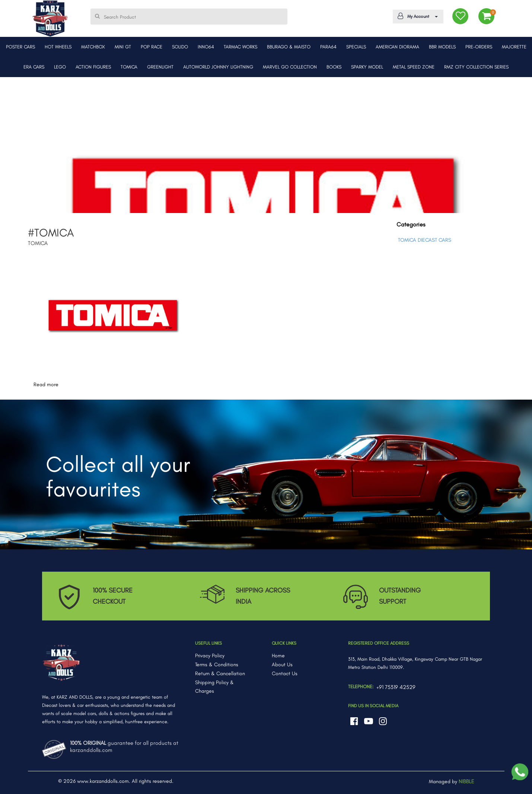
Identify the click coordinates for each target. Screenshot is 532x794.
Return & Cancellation (220, 674)
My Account (417, 16)
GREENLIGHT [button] (160, 67)
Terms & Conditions (217, 665)
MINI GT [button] (123, 47)
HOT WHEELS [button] (58, 47)
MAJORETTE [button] (514, 47)
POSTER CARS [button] (20, 47)
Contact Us (285, 674)
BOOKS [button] (334, 67)
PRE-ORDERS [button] (479, 47)
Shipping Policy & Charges (214, 687)
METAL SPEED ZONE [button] (414, 67)
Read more (46, 385)
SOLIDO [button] (180, 47)
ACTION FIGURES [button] (93, 67)
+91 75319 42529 (396, 687)
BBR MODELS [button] (442, 47)
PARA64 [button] (328, 47)
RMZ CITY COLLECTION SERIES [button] (476, 67)
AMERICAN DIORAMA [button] (397, 47)
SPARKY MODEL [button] (367, 67)
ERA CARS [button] (34, 67)
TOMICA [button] (129, 67)
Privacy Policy (210, 656)
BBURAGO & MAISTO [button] (289, 47)
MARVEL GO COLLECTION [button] (290, 67)
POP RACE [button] (152, 47)
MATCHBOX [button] (93, 47)
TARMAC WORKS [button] (240, 47)
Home (278, 656)
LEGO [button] (60, 67)
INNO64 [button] (206, 47)
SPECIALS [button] (356, 47)
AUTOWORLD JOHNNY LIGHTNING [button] (218, 67)
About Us (282, 665)
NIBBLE (466, 781)
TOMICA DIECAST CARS (425, 240)
